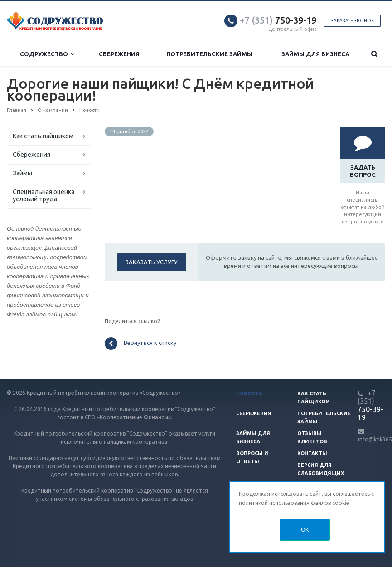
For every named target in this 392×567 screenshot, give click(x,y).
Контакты (312, 453)
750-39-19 (278, 20)
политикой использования (274, 503)
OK (305, 530)
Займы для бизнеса (315, 54)
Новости (249, 393)
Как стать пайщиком (43, 136)
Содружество (47, 54)
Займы (22, 173)
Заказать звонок (352, 21)
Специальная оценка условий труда (44, 195)
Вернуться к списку (140, 344)
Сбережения (119, 54)
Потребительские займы (209, 54)
